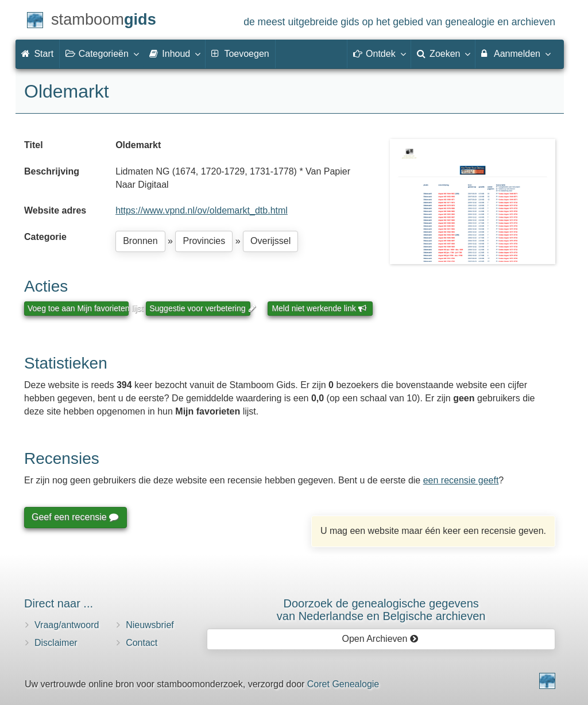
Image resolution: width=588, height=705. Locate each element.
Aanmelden (515, 53)
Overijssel (270, 241)
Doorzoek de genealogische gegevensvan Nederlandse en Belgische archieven (381, 610)
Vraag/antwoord (67, 625)
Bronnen (140, 241)
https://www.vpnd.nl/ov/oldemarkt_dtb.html (202, 210)
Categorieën (102, 53)
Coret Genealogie (343, 684)
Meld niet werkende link (319, 308)
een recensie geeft (461, 480)
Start (37, 54)
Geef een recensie (75, 517)
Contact (142, 643)
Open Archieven (380, 639)
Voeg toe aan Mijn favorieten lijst (78, 308)
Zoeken (443, 53)
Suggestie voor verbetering (200, 308)
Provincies (204, 241)
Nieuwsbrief (150, 625)
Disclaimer (56, 643)
